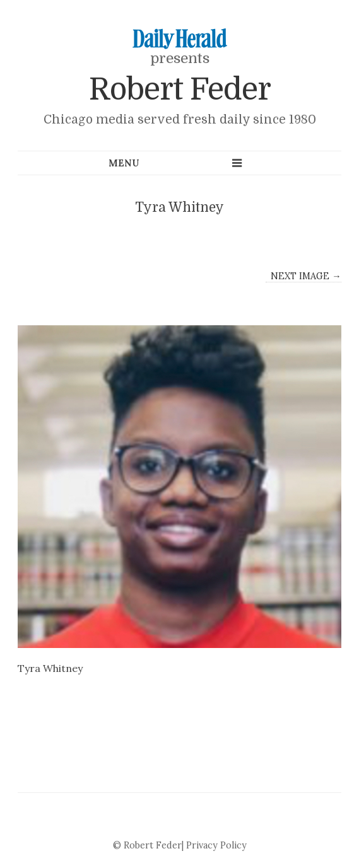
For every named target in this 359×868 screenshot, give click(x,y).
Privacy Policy (216, 845)
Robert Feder (180, 90)
